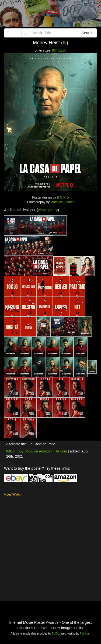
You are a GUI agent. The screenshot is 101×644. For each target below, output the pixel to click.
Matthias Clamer (62, 202)
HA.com (61, 451)
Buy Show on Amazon (35, 451)
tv (65, 43)
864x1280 (59, 50)
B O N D (63, 197)
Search (88, 33)
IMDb (10, 451)
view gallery (48, 210)
